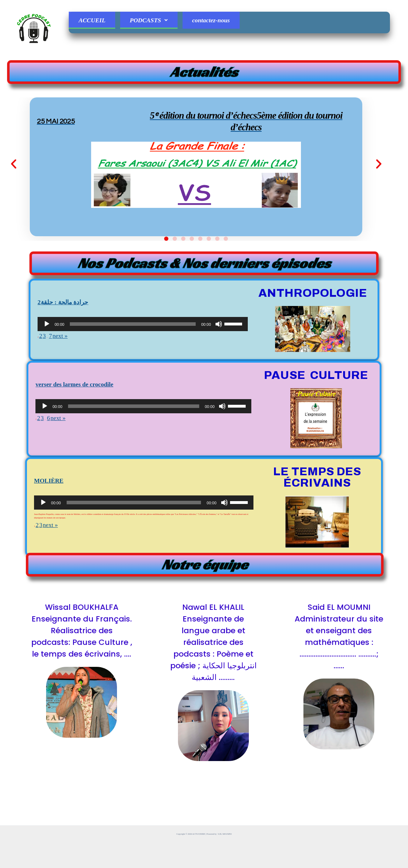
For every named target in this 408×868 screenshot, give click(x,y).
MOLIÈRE (60, 536)
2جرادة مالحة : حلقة (82, 358)
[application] (143, 383)
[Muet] (219, 383)
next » (72, 395)
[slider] (133, 383)
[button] (46, 192)
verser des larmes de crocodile (104, 440)
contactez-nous (230, 23)
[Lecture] (47, 383)
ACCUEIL (95, 23)
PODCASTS (159, 23)
